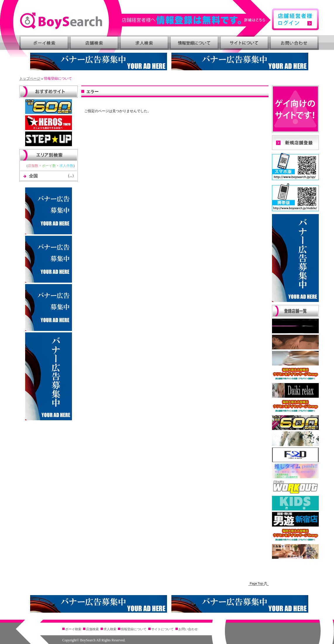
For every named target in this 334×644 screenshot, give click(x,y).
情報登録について (194, 42)
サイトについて (244, 42)
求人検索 (144, 42)
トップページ (30, 78)
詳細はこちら (197, 20)
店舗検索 (94, 42)
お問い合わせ (294, 42)
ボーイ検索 (44, 42)
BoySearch (61, 21)
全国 (33, 176)
